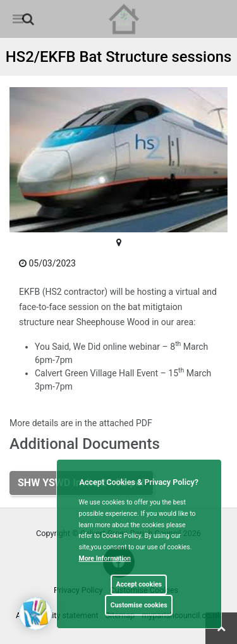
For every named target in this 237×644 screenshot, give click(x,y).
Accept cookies (139, 584)
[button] (29, 20)
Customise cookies (139, 605)
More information (105, 558)
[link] (28, 19)
